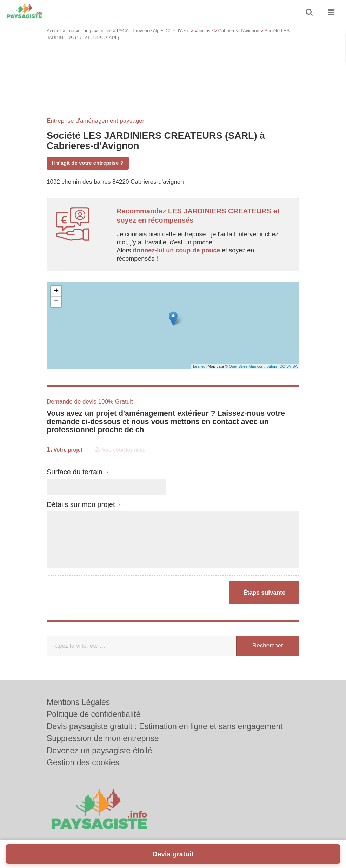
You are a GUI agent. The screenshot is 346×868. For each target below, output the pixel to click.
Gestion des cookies (83, 762)
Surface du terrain (77, 472)
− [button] (56, 302)
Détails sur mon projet (84, 505)
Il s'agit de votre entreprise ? (88, 163)
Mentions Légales (78, 702)
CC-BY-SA (288, 366)
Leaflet (199, 366)
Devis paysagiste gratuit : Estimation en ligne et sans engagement (165, 726)
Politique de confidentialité (94, 714)
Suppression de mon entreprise (103, 738)
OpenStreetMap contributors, (254, 366)
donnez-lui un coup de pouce (176, 250)
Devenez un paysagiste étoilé (99, 751)
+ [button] (56, 291)
